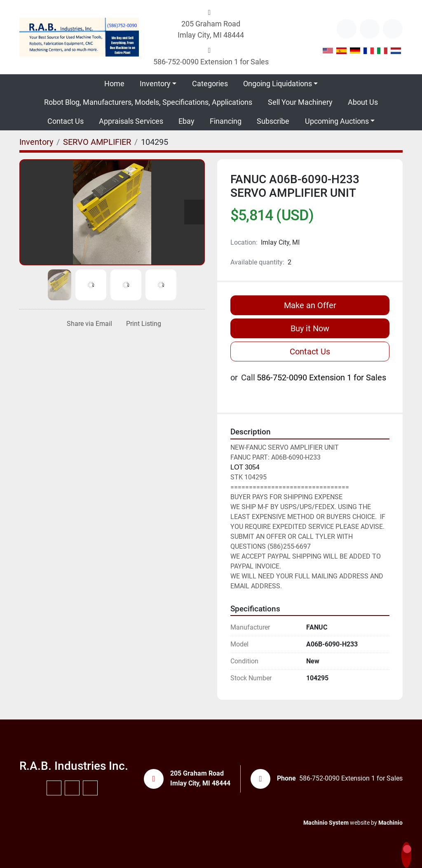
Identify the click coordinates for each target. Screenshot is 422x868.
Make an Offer (310, 305)
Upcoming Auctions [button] (337, 121)
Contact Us (66, 121)
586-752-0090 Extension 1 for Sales (211, 62)
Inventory (155, 84)
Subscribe (273, 121)
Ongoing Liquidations (278, 84)
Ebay (186, 121)
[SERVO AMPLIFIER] (97, 142)
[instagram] (393, 29)
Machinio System (326, 823)
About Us (363, 102)
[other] (347, 29)
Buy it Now (310, 328)
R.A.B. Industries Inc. (74, 766)
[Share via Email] (88, 324)
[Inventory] (36, 142)
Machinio (390, 823)
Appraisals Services (131, 121)
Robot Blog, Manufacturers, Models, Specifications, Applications (148, 102)
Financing (226, 121)
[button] (158, 84)
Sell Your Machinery (300, 102)
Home (114, 84)
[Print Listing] (142, 324)
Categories (210, 84)
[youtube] (370, 29)
